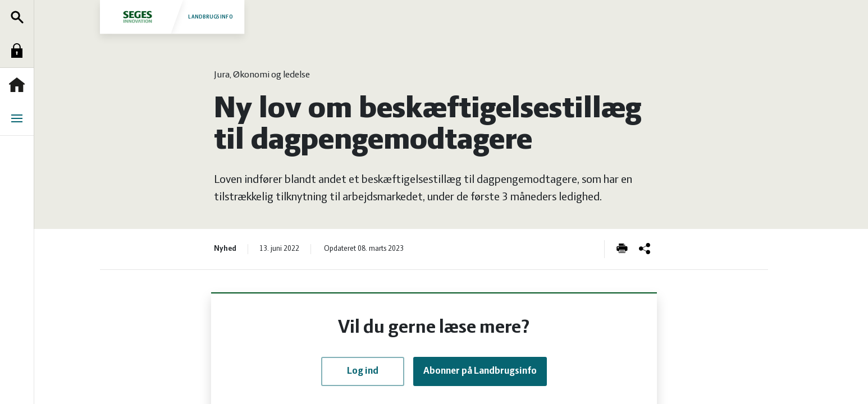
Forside (20, 85)
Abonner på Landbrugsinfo (480, 371)
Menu (20, 118)
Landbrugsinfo (172, 17)
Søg (20, 17)
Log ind (20, 50)
